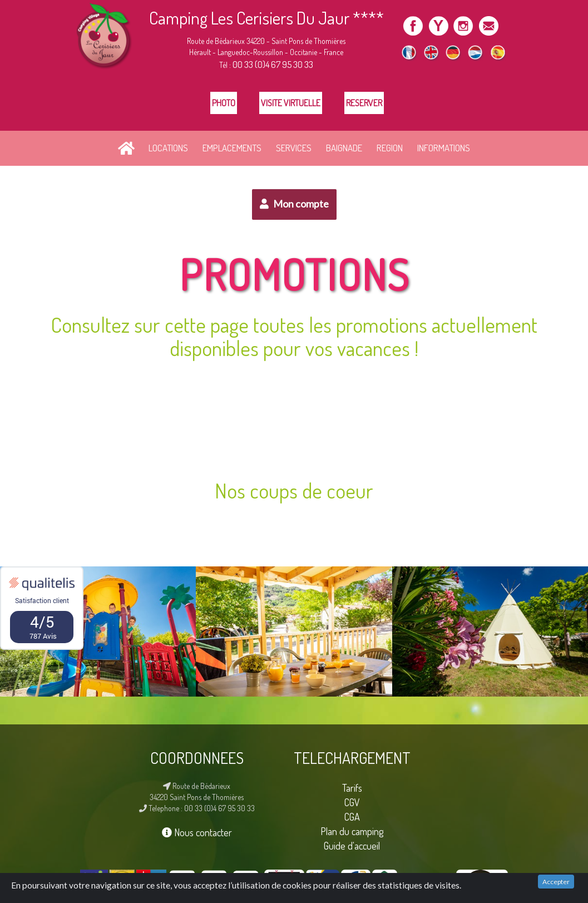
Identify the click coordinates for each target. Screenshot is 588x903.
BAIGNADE (344, 148)
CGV (352, 802)
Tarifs (352, 788)
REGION (390, 148)
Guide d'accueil (352, 845)
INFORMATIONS (444, 148)
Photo (224, 103)
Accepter (556, 882)
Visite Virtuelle (291, 103)
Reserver (364, 103)
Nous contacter (197, 832)
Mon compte (294, 204)
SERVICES (294, 148)
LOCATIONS (168, 148)
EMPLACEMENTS (232, 148)
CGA (352, 816)
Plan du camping (352, 831)
